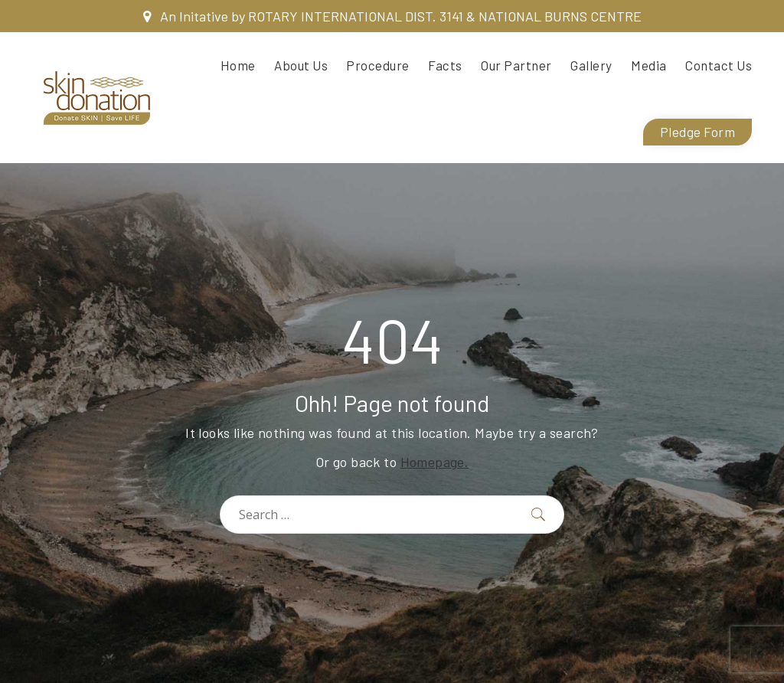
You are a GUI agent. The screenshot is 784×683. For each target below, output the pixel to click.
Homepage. (435, 462)
